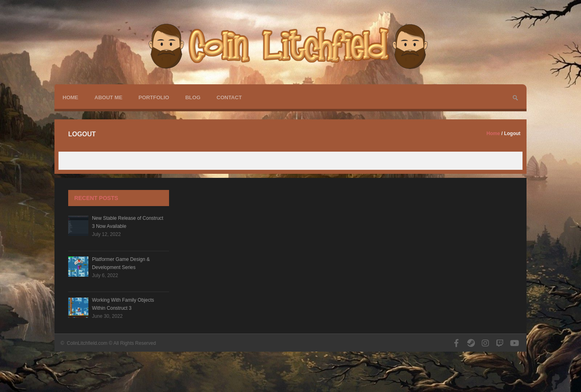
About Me (108, 97)
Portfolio (154, 97)
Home (70, 97)
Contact (229, 97)
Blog (193, 97)
